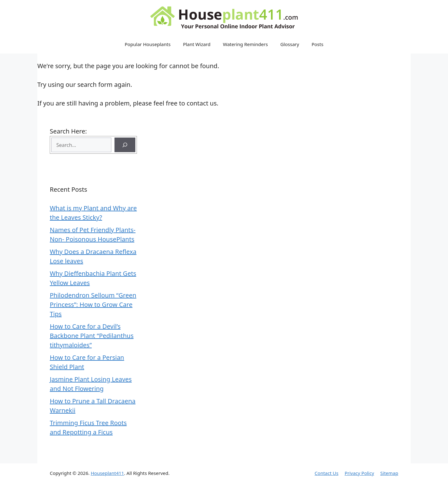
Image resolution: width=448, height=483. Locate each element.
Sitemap (389, 473)
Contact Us (326, 473)
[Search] (125, 145)
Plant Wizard (197, 44)
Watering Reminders (245, 44)
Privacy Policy (359, 473)
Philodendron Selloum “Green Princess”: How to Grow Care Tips (93, 305)
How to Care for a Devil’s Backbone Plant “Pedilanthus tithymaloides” (92, 336)
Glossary (290, 44)
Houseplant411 (107, 473)
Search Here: (68, 131)
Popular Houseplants (148, 44)
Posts (317, 44)
